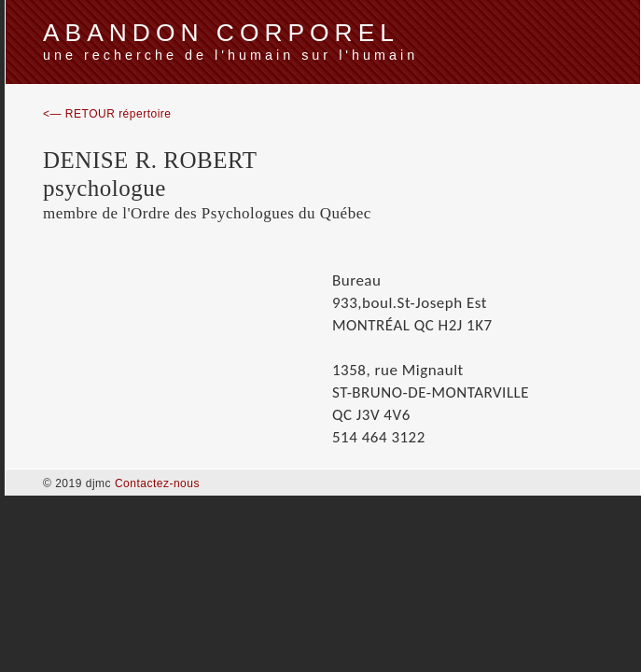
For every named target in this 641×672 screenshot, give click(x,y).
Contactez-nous (157, 483)
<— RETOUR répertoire (107, 114)
